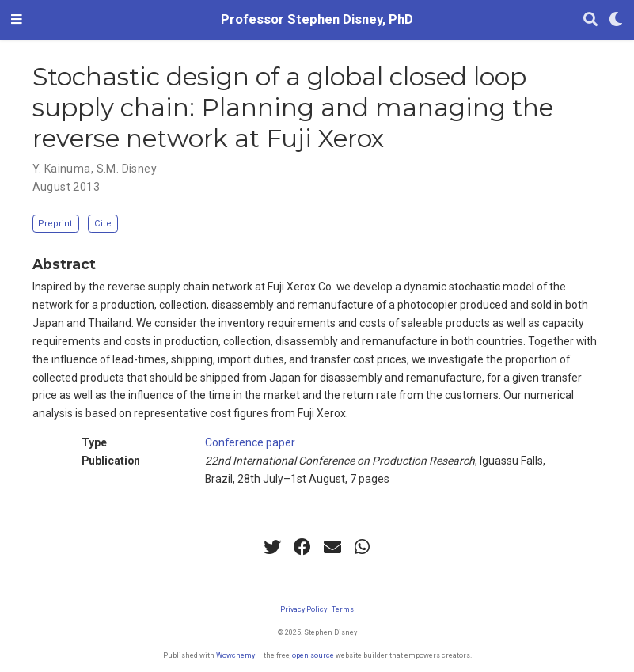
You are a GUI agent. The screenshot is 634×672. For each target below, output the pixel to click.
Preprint (55, 224)
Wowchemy (235, 655)
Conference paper (250, 442)
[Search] (590, 20)
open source (313, 655)
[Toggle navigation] (17, 20)
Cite (103, 224)
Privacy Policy (304, 609)
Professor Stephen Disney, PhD (317, 19)
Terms (343, 609)
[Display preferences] (616, 20)
